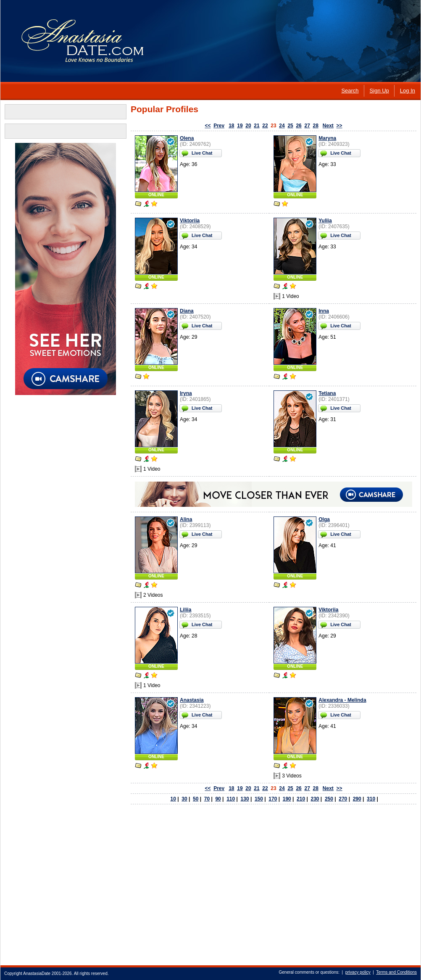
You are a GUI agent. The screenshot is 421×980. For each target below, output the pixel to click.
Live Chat (202, 153)
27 (307, 126)
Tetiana (327, 393)
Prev (219, 126)
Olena (187, 138)
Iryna (186, 393)
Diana (187, 311)
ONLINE (156, 195)
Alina (186, 519)
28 (315, 126)
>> (339, 126)
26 (299, 126)
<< (208, 126)
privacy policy (358, 972)
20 (248, 126)
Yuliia (325, 221)
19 (240, 126)
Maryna (327, 138)
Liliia (186, 610)
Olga (324, 519)
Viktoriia (190, 221)
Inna (324, 311)
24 (282, 126)
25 (290, 126)
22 (265, 126)
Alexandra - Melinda (342, 700)
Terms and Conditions (396, 972)
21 (257, 126)
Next (328, 126)
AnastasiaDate (37, 973)
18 (231, 126)
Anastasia (192, 700)
